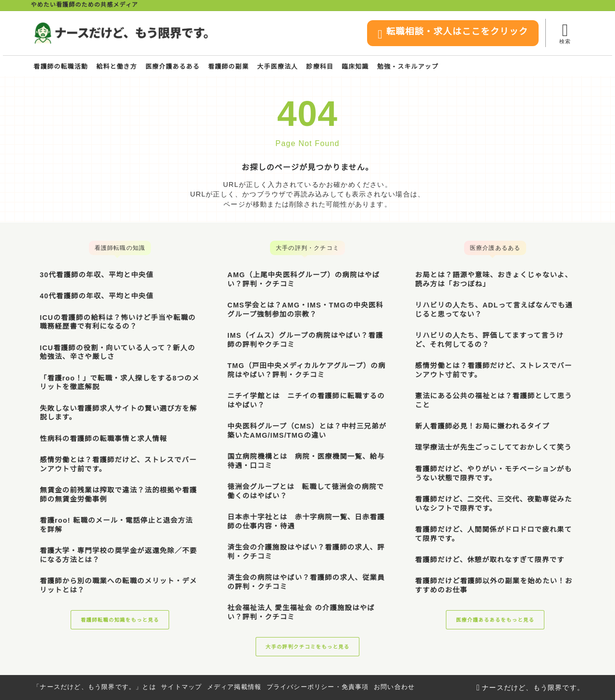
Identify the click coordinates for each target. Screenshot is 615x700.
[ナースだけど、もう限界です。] (121, 33)
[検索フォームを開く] (565, 33)
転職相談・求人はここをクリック (450, 34)
